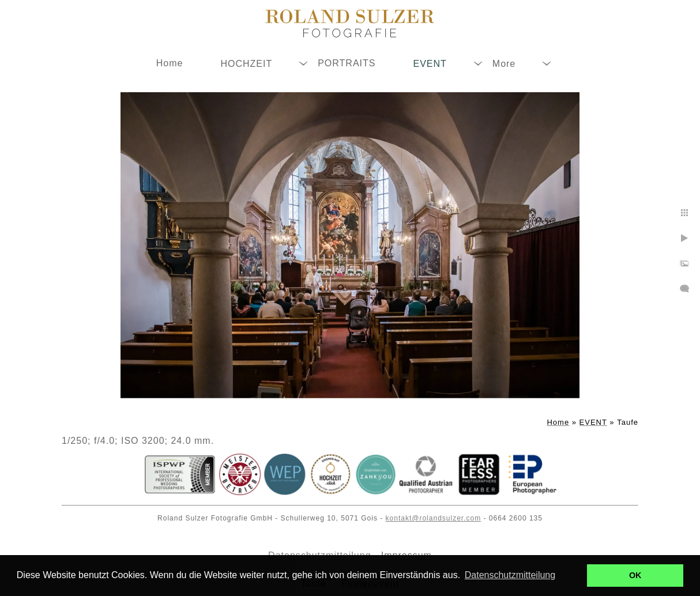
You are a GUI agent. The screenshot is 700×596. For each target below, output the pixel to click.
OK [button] (635, 575)
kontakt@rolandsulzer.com (434, 518)
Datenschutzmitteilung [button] (510, 575)
